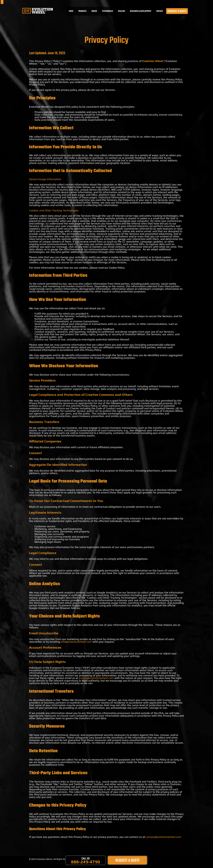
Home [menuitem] (72, 12)
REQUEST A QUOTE (177, 12)
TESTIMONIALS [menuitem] (108, 12)
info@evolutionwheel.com (76, 642)
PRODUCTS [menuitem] (83, 12)
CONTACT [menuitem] (160, 12)
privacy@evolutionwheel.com (96, 678)
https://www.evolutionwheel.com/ (107, 71)
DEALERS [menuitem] (122, 12)
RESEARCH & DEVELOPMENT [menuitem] (141, 12)
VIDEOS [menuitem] (95, 12)
